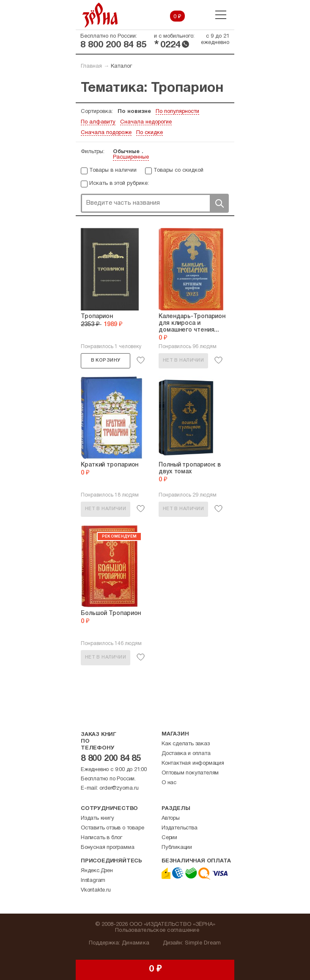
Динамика (136, 943)
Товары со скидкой (178, 170)
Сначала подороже (106, 133)
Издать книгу (97, 818)
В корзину (106, 360)
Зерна (100, 15)
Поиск (219, 203)
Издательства (180, 828)
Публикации (177, 848)
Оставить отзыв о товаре (112, 828)
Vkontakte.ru (96, 890)
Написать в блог (102, 838)
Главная (91, 66)
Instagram (93, 881)
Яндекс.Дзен (97, 871)
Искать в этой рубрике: (119, 184)
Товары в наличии (113, 170)
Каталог (121, 66)
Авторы (171, 818)
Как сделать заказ (186, 744)
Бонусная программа (107, 848)
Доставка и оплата (186, 754)
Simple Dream (203, 943)
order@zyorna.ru (119, 788)
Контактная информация (193, 763)
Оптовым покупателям (190, 773)
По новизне (134, 112)
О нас (169, 783)
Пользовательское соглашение (157, 931)
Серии (169, 838)
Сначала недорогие (146, 122)
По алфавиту (98, 122)
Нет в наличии (183, 360)
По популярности (177, 112)
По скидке (150, 133)
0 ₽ (177, 17)
